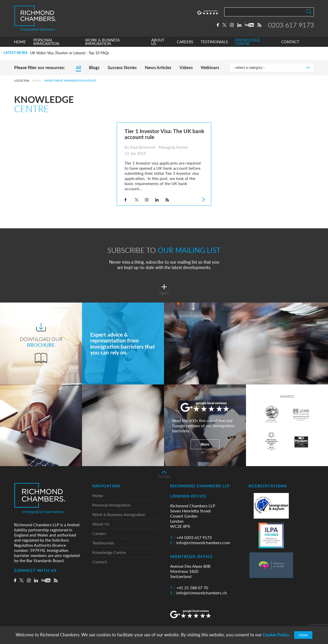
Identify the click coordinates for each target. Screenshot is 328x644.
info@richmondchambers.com (200, 543)
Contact (100, 562)
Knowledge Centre (109, 552)
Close (303, 635)
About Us (101, 524)
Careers (99, 534)
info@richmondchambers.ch (198, 593)
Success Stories (122, 67)
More (205, 444)
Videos (186, 67)
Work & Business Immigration (119, 515)
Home (37, 80)
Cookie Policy (276, 635)
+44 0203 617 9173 (191, 538)
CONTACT (290, 42)
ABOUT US (158, 42)
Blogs (94, 67)
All (78, 67)
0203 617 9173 (291, 25)
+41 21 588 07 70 (189, 588)
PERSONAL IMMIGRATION (46, 42)
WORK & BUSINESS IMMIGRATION (102, 42)
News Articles (158, 67)
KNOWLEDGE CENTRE (248, 42)
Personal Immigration (111, 505)
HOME (20, 42)
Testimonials (103, 543)
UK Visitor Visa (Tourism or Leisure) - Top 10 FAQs (70, 53)
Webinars (210, 67)
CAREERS (185, 42)
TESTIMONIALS (214, 42)
